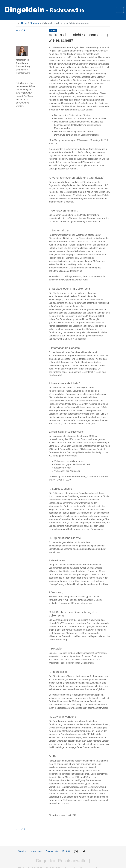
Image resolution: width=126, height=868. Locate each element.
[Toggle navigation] (120, 10)
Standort (22, 851)
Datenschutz (52, 851)
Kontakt (66, 851)
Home (24, 23)
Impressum (36, 851)
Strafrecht (35, 23)
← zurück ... (22, 30)
